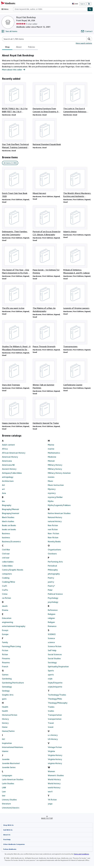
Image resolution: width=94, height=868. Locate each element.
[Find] (90, 9)
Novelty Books (54, 543)
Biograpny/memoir (10, 515)
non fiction (52, 531)
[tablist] (20, 47)
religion (51, 620)
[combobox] (50, 9)
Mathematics (54, 455)
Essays (5, 632)
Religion (52, 616)
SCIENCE (52, 636)
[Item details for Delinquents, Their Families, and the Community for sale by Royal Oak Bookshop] (16, 221)
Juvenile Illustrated (10, 765)
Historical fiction (9, 717)
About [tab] (19, 47)
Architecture (7, 483)
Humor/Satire (8, 733)
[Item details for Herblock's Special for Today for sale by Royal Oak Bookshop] (47, 412)
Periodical (52, 568)
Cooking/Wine (8, 584)
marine (51, 451)
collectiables (7, 564)
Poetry (51, 580)
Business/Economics (11, 543)
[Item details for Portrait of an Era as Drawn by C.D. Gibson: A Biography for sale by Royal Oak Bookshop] (47, 221)
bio (3, 503)
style (50, 681)
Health (5, 709)
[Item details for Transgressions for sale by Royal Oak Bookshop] (78, 335)
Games (5, 677)
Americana (7, 463)
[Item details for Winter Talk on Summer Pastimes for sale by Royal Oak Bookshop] (47, 375)
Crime (5, 596)
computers (7, 576)
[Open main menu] (6, 9)
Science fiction (54, 648)
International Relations (12, 749)
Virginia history (54, 761)
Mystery (51, 491)
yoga (50, 806)
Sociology (52, 664)
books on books (9, 531)
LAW (4, 789)
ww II (50, 793)
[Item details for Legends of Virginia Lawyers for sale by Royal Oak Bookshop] (78, 297)
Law (4, 793)
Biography (7, 507)
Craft (4, 588)
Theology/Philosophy (57, 705)
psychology (53, 604)
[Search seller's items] (42, 39)
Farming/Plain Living (11, 648)
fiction (5, 656)
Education (6, 620)
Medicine (52, 459)
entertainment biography (13, 628)
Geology (6, 693)
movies (51, 479)
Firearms (6, 660)
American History (10, 459)
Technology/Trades (56, 697)
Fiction (5, 652)
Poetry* (51, 588)
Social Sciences (55, 656)
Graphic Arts (8, 697)
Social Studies (54, 660)
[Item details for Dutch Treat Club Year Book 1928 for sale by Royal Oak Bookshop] (16, 183)
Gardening (7, 681)
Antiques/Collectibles (11, 475)
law (4, 797)
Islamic (5, 753)
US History (53, 741)
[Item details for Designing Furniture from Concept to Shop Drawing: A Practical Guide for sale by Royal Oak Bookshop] (47, 98)
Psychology (53, 600)
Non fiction (53, 527)
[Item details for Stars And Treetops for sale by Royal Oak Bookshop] (16, 374)
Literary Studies (9, 802)
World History (54, 781)
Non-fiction (53, 539)
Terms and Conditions (80, 856)
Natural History (55, 519)
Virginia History (55, 757)
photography (53, 576)
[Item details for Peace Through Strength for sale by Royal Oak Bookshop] (47, 335)
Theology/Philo (55, 701)
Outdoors (52, 556)
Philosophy (53, 572)
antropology (7, 479)
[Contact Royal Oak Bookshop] (87, 31)
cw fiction (6, 600)
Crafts (5, 592)
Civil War (6, 552)
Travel (51, 725)
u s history (52, 737)
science (51, 644)
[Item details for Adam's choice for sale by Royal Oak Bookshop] (78, 220)
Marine (51, 447)
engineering (7, 624)
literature (6, 806)
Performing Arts (55, 564)
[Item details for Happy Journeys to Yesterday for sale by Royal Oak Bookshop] (16, 412)
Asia (4, 495)
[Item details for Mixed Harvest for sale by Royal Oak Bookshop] (47, 181)
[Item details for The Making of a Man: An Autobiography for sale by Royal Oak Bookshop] (47, 298)
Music (51, 483)
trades (51, 713)
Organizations (54, 552)
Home (5, 729)
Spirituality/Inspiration (57, 668)
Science (51, 640)
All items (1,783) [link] (10, 163)
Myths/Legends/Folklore (59, 507)
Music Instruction (55, 487)
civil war (6, 560)
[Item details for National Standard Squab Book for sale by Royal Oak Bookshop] (47, 132)
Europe (5, 636)
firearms (6, 664)
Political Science (55, 596)
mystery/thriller (54, 499)
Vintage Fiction (55, 749)
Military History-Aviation (58, 475)
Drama (5, 612)
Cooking (6, 580)
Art (3, 487)
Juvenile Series (9, 769)
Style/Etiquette (54, 685)
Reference (53, 612)
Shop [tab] (7, 47)
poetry (51, 584)
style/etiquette (54, 689)
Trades (51, 709)
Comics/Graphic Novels (12, 572)
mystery (51, 495)
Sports (51, 672)
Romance (52, 628)
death (5, 608)
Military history (54, 471)
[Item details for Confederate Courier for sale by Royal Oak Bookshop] (78, 374)
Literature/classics (10, 810)
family (5, 644)
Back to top (47, 820)
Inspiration (7, 745)
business (6, 539)
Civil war (6, 556)
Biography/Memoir (10, 511)
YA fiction (52, 802)
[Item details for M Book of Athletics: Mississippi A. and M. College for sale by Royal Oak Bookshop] (78, 260)
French (5, 668)
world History (54, 789)
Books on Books (9, 527)
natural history (54, 523)
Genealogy (7, 689)
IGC (4, 741)
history (5, 725)
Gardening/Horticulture (12, 685)
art (3, 491)
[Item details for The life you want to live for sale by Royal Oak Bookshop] (16, 297)
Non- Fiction (53, 535)
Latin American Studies (12, 781)
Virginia (51, 753)
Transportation (54, 717)
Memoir (51, 463)
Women (51, 773)
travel (50, 729)
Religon (51, 624)
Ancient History (9, 471)
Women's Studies (56, 777)
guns (4, 701)
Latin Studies (8, 785)
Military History (54, 467)
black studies (8, 523)
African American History (13, 455)
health (5, 713)
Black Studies (8, 519)
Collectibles (7, 568)
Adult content (8, 447)
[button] (89, 39)
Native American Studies (59, 515)
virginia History (54, 765)
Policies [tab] (31, 47)
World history (54, 785)
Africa (5, 451)
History (5, 721)
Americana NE (8, 467)
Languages (7, 777)
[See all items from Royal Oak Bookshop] (9, 31)
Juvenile (6, 761)
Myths (51, 503)
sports (51, 677)
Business (6, 535)
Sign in (83, 4)
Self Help (52, 652)
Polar (50, 592)
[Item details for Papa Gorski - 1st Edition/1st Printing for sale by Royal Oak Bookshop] (47, 260)
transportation (54, 721)
